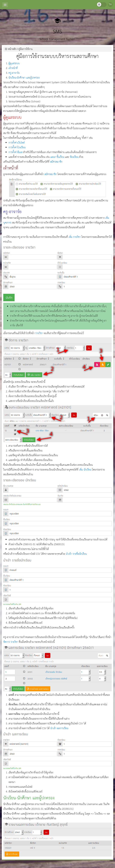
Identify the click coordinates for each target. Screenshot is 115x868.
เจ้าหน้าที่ (13, 68)
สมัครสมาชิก (56, 162)
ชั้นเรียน (60, 157)
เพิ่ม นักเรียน (85, 470)
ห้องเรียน (74, 157)
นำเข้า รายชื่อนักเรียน (76, 554)
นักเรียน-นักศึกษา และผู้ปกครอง (24, 78)
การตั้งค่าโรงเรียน (17, 148)
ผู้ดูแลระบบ (14, 64)
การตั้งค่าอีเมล (15, 152)
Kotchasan (79, 864)
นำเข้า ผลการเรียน (59, 728)
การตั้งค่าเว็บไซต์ (17, 143)
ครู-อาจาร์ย (14, 73)
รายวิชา (39, 333)
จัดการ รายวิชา (11, 642)
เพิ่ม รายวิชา (75, 237)
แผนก (53, 157)
